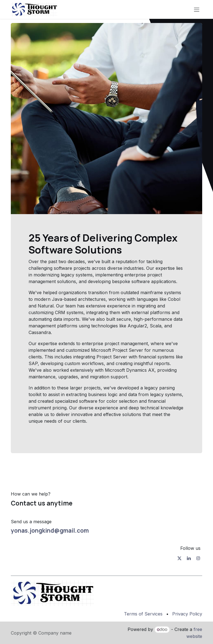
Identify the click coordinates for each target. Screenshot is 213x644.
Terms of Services (143, 614)
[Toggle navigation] (197, 9)
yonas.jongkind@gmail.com (50, 530)
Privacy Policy (187, 614)
